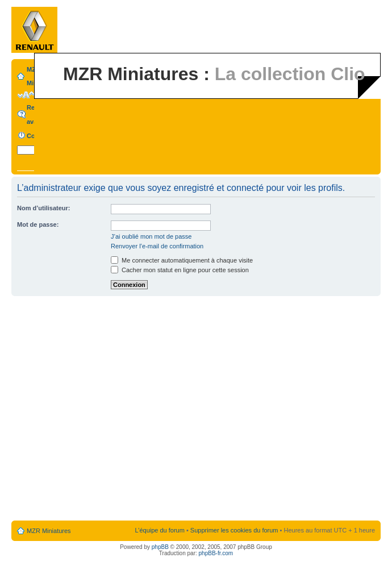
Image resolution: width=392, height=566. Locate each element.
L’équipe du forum (159, 530)
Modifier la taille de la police (26, 95)
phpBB (160, 547)
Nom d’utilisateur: (44, 208)
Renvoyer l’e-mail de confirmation (157, 246)
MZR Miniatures (49, 531)
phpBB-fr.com (216, 553)
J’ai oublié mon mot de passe (151, 236)
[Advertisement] (110, 409)
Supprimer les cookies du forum (234, 530)
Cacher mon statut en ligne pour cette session (180, 270)
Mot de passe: (38, 224)
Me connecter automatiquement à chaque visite (182, 260)
